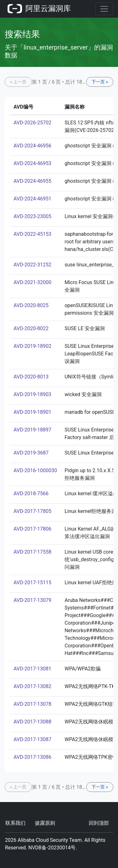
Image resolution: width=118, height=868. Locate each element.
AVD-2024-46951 (32, 199)
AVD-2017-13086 (32, 757)
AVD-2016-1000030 (35, 470)
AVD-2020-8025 (31, 305)
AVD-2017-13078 (32, 704)
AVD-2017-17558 (32, 552)
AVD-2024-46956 (32, 146)
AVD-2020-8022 (31, 328)
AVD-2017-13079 (32, 600)
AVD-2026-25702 (32, 123)
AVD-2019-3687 (31, 453)
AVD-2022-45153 (32, 234)
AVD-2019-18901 (32, 412)
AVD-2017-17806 (32, 529)
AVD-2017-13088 (32, 722)
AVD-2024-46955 (32, 181)
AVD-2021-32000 (32, 282)
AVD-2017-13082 (32, 686)
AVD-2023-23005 (32, 216)
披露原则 (45, 823)
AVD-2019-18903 (32, 394)
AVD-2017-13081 (32, 669)
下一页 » (100, 82)
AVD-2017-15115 (32, 583)
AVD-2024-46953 (32, 163)
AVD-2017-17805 (32, 511)
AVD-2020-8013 (31, 377)
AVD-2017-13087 (32, 739)
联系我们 (15, 823)
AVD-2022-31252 (32, 265)
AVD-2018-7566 (31, 493)
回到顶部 (99, 823)
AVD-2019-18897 (32, 430)
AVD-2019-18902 (32, 346)
